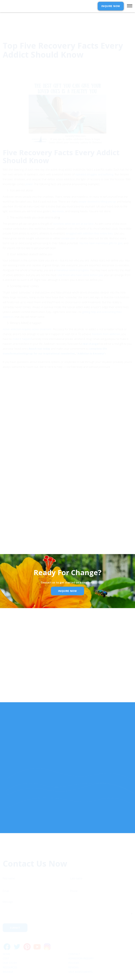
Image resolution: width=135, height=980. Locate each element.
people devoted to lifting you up (97, 185)
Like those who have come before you (80, 259)
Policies (74, 946)
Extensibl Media (64, 975)
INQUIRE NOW (111, 6)
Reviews (74, 951)
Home (6, 937)
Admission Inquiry (81, 942)
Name (13, 663)
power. (29, 168)
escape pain (68, 222)
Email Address (16, 509)
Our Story (10, 946)
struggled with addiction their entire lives (89, 217)
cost (6, 942)
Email (13, 682)
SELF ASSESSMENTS (80, 955)
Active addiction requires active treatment (27, 313)
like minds (58, 195)
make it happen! (22, 323)
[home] (22, 6)
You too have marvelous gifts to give (101, 227)
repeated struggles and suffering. (95, 158)
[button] (128, 6)
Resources (10, 951)
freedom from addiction (106, 318)
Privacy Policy (41, 526)
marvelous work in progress (72, 254)
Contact (74, 937)
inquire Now (67, 591)
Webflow (94, 975)
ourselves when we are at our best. (74, 207)
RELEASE (8, 955)
